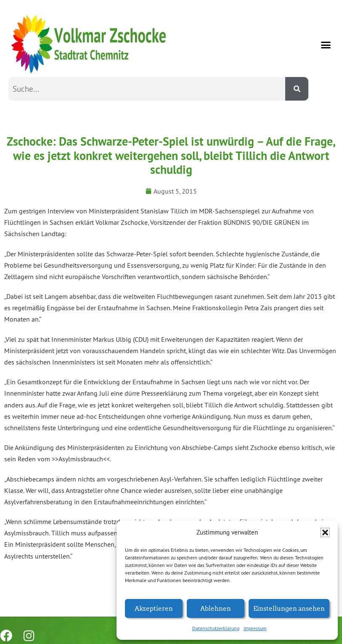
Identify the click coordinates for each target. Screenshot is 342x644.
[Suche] (297, 89)
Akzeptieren (154, 608)
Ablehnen (216, 608)
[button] (325, 532)
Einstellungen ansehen (289, 608)
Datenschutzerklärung (216, 628)
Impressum (255, 628)
